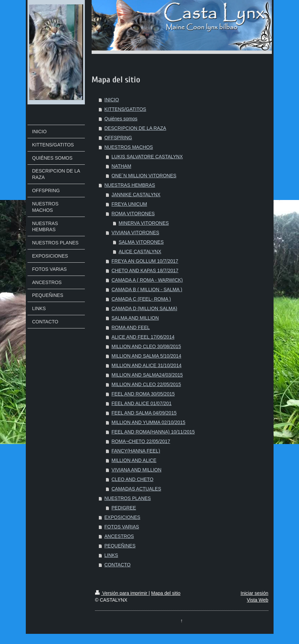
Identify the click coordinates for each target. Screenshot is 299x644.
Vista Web (257, 600)
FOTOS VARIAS (122, 527)
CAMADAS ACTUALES (136, 489)
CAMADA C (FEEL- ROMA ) (141, 299)
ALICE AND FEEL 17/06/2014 (143, 337)
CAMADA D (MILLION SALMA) (145, 308)
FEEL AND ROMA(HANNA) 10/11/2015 (153, 432)
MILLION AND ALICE (134, 460)
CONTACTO (118, 565)
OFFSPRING (118, 138)
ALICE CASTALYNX (140, 251)
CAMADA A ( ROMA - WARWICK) (147, 280)
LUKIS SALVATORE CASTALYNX (147, 157)
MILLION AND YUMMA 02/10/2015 (149, 422)
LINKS (111, 555)
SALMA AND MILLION (135, 318)
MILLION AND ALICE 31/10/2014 (147, 365)
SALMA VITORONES (141, 242)
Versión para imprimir (122, 593)
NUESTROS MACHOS (129, 147)
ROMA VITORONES (133, 214)
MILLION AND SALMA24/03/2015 (147, 375)
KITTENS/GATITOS (125, 109)
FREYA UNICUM (129, 204)
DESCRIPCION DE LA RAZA (135, 128)
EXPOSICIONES (123, 517)
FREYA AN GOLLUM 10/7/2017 (145, 261)
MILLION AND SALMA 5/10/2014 (146, 356)
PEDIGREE (124, 508)
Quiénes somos (121, 119)
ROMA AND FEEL (131, 327)
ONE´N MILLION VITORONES (144, 176)
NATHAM (122, 166)
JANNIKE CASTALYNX (136, 195)
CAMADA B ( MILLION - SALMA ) (147, 289)
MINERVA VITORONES (144, 223)
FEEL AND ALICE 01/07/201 (142, 403)
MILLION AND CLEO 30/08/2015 (146, 346)
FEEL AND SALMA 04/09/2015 (144, 413)
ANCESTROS (119, 536)
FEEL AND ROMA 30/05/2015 (143, 394)
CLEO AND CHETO (133, 479)
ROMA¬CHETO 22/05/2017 (141, 441)
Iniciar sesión (255, 593)
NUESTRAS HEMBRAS (130, 185)
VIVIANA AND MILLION (137, 470)
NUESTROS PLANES (128, 498)
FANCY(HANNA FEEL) (136, 451)
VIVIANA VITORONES (136, 233)
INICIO (112, 100)
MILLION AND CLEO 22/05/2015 (146, 384)
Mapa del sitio (166, 593)
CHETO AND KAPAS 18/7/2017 (145, 270)
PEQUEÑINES (120, 546)
